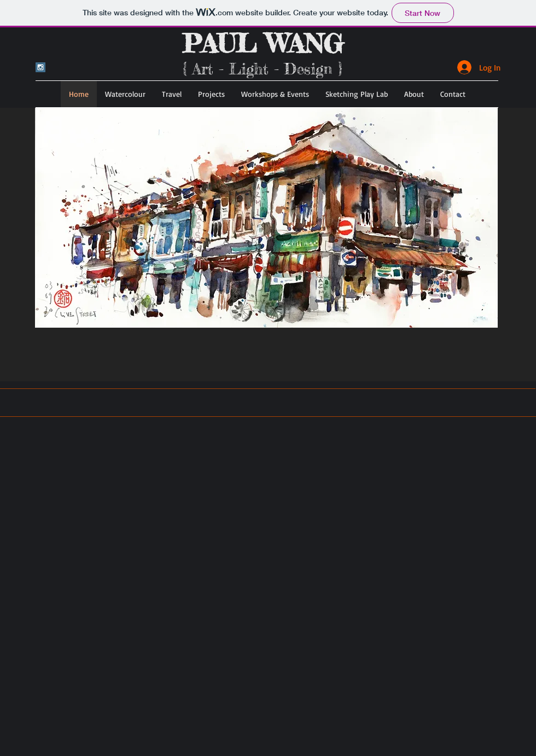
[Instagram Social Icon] (40, 67)
